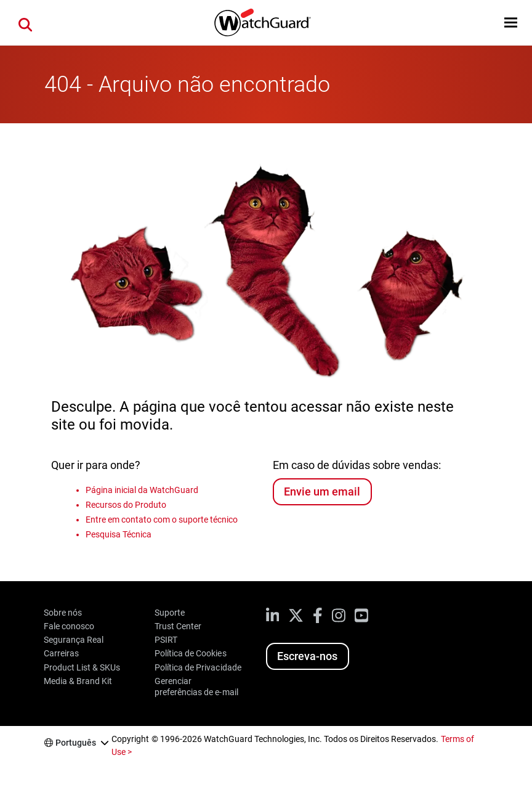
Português (76, 743)
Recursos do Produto (126, 505)
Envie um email (322, 491)
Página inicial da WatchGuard (142, 490)
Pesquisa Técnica (119, 534)
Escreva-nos (307, 656)
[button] (511, 22)
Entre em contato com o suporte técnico (162, 520)
